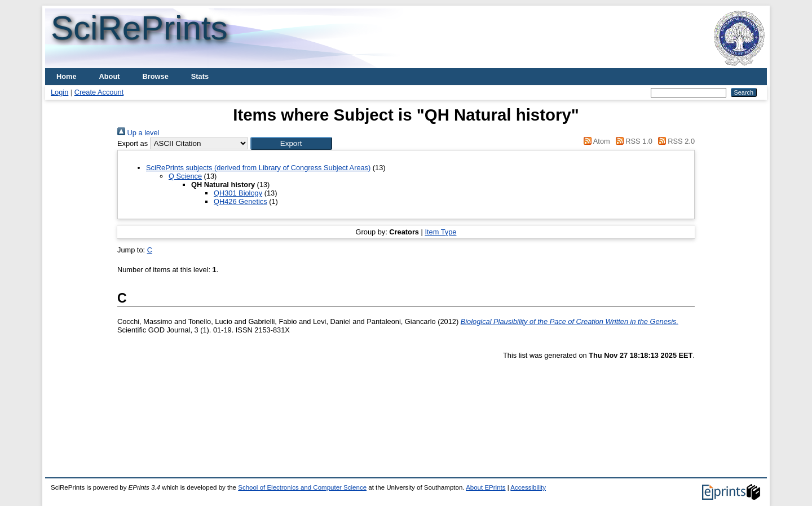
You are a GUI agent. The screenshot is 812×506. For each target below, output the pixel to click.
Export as (133, 143)
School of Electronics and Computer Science (302, 487)
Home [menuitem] (67, 76)
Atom (595, 141)
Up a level (138, 133)
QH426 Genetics (240, 201)
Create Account (99, 92)
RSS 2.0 (674, 141)
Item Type (440, 232)
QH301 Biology (238, 193)
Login (59, 92)
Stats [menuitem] (200, 76)
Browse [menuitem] (156, 76)
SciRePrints (139, 28)
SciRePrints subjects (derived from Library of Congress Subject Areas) (258, 168)
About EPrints (486, 487)
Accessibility (528, 487)
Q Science (185, 176)
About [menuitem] (110, 76)
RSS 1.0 (632, 141)
